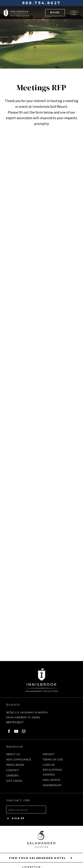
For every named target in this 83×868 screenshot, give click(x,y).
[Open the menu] (74, 12)
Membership (52, 785)
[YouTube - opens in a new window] (16, 731)
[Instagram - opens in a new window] (24, 731)
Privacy (49, 754)
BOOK (55, 12)
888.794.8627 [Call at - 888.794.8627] (42, 3)
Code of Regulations (52, 767)
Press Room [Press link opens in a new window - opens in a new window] (15, 765)
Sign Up (15, 819)
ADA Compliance (19, 760)
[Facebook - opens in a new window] (9, 731)
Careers (13, 775)
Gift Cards (14, 781)
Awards (49, 775)
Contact (13, 770)
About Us (13, 754)
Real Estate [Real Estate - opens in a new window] (51, 780)
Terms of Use (53, 760)
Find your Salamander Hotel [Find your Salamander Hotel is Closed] (41, 858)
